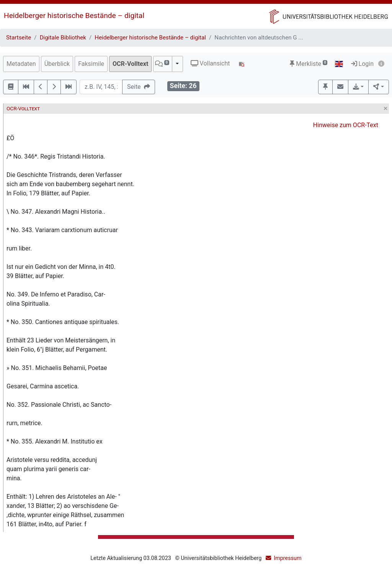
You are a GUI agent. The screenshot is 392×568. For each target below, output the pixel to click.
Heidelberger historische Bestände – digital (74, 16)
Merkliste (309, 64)
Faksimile (91, 64)
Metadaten (21, 64)
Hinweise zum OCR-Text (346, 125)
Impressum (287, 558)
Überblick (57, 64)
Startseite (19, 38)
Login (362, 64)
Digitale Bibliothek (63, 38)
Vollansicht (210, 63)
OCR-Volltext (130, 64)
